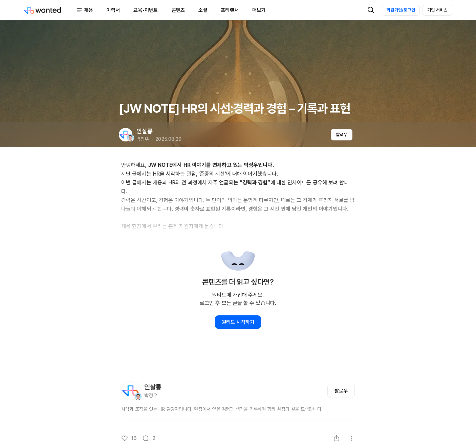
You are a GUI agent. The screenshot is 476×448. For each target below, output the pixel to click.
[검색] (371, 10)
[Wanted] (50, 10)
